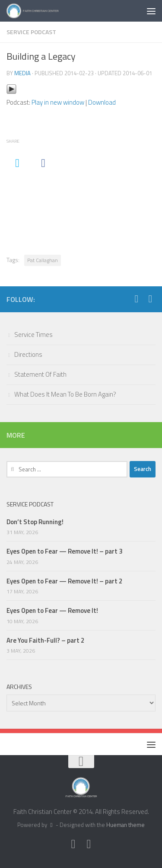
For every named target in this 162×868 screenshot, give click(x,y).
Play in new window (58, 102)
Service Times (33, 335)
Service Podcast (31, 32)
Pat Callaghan (43, 260)
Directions (28, 354)
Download (102, 102)
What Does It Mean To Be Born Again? (65, 394)
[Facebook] (150, 299)
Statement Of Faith (40, 374)
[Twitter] (137, 299)
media (22, 73)
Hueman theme (125, 825)
